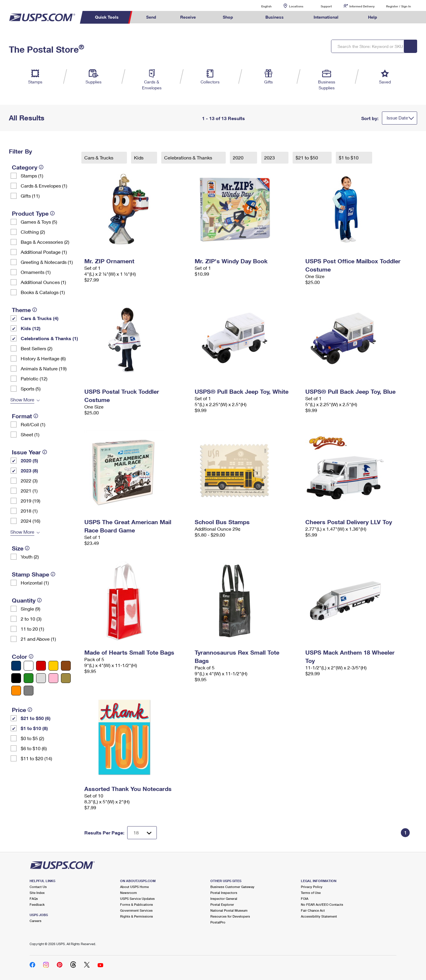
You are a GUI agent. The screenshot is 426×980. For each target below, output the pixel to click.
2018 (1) (29, 511)
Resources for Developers (230, 916)
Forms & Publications (137, 904)
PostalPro (218, 922)
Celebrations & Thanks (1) (49, 338)
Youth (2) (30, 557)
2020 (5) (29, 460)
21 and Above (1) (38, 639)
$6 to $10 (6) (34, 748)
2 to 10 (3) (31, 619)
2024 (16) (30, 521)
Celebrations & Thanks (189, 158)
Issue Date (397, 118)
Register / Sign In (398, 6)
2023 (270, 158)
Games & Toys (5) (39, 222)
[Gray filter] (29, 691)
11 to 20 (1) (32, 629)
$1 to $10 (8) (34, 728)
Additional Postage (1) (44, 252)
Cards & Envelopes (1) (44, 186)
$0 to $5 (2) (32, 738)
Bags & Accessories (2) (45, 242)
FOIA (305, 899)
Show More (22, 399)
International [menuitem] (326, 17)
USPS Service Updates (137, 899)
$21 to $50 (307, 158)
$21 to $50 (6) (36, 718)
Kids (139, 158)
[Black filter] (16, 678)
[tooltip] (41, 167)
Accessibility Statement (319, 916)
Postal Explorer (222, 904)
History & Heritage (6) (43, 358)
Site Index (37, 893)
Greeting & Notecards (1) (47, 262)
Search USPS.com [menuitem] (401, 17)
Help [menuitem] (373, 17)
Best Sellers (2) (37, 348)
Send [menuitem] (151, 17)
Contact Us (38, 887)
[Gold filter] (66, 678)
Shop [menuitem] (228, 17)
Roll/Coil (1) (33, 424)
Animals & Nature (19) (44, 368)
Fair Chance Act (313, 910)
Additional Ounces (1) (43, 282)
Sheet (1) (30, 434)
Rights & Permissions (137, 916)
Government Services (136, 910)
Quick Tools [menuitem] (107, 17)
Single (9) (30, 609)
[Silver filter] (41, 678)
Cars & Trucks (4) (40, 318)
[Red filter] (41, 666)
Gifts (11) (30, 196)
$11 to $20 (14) (36, 758)
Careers (35, 921)
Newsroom (129, 893)
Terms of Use (311, 893)
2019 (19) (30, 501)
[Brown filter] (66, 666)
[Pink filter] (53, 678)
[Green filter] (29, 678)
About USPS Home (134, 887)
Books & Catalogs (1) (43, 292)
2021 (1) (29, 491)
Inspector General (224, 899)
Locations (296, 6)
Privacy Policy (312, 887)
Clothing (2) (33, 232)
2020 (239, 158)
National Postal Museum (229, 910)
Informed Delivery (362, 6)
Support (326, 6)
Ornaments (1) (36, 272)
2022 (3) (29, 481)
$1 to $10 (349, 158)
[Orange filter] (16, 691)
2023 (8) (29, 470)
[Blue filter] (16, 666)
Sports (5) (31, 389)
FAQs (34, 899)
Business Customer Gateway (232, 887)
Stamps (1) (32, 176)
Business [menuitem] (275, 17)
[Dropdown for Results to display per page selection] (142, 833)
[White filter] (29, 666)
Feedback (37, 904)
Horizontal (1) (35, 583)
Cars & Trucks (99, 158)
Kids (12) (31, 328)
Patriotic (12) (34, 378)
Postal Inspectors (224, 893)
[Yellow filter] (53, 666)
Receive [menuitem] (188, 17)
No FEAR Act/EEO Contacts (322, 904)
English (260, 6)
